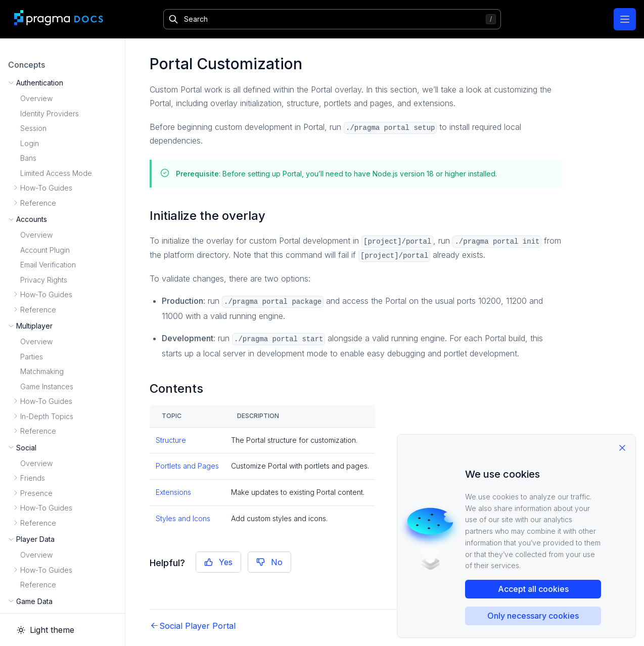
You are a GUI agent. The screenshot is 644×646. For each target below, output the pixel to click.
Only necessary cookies (533, 616)
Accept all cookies (533, 589)
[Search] (332, 19)
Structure (171, 440)
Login (30, 143)
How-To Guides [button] (46, 188)
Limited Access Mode (56, 173)
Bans (28, 158)
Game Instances (47, 386)
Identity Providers (50, 113)
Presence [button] (36, 493)
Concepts (27, 65)
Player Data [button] (35, 539)
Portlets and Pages (187, 466)
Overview (36, 98)
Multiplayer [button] (34, 326)
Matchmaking (42, 371)
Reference (38, 585)
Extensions (173, 492)
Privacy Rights (44, 280)
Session (33, 128)
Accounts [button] (32, 219)
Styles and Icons (183, 518)
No (269, 562)
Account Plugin (45, 250)
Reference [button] (38, 203)
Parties (32, 357)
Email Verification (48, 265)
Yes (218, 562)
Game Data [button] (34, 601)
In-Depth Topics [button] (47, 416)
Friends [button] (33, 478)
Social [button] (26, 448)
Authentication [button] (40, 83)
